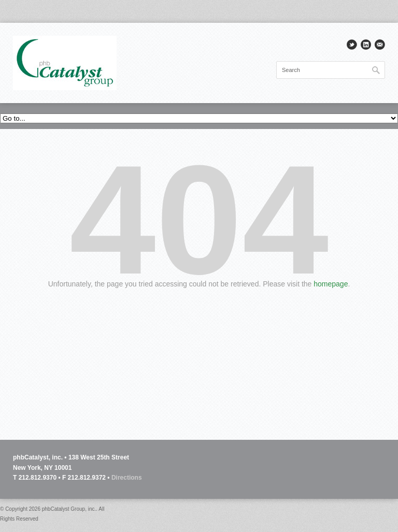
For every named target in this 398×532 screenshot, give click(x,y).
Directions (127, 478)
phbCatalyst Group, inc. (69, 509)
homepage (331, 284)
